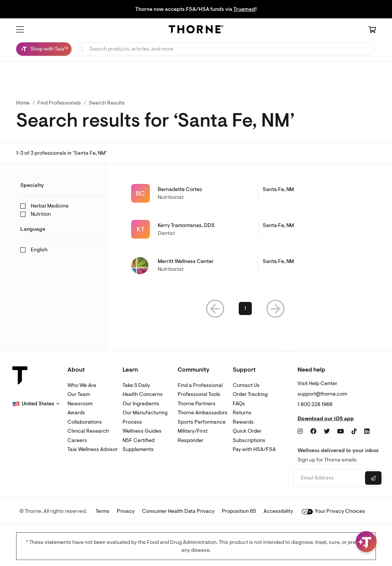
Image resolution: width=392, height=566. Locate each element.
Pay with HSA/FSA (254, 449)
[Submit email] (373, 478)
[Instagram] (300, 432)
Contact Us (246, 385)
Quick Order (247, 431)
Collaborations (85, 422)
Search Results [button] (107, 103)
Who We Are (82, 385)
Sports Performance (202, 422)
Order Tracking (250, 394)
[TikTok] (354, 432)
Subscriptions (249, 440)
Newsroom (80, 404)
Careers (77, 440)
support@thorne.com (322, 394)
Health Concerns (143, 394)
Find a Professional (200, 385)
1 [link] (245, 308)
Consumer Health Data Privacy (178, 511)
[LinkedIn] (367, 432)
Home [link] (23, 103)
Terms (102, 511)
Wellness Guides (142, 431)
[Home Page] (196, 30)
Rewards (243, 422)
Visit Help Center (317, 383)
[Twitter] (327, 432)
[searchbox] (225, 49)
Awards (76, 413)
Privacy (126, 511)
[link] (245, 193)
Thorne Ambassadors (203, 413)
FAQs (239, 404)
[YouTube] (341, 432)
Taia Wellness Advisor (93, 449)
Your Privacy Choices (333, 511)
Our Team (79, 394)
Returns (242, 413)
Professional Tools (199, 394)
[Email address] (328, 478)
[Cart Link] (372, 30)
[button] (20, 30)
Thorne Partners (197, 404)
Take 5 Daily (136, 385)
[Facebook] (313, 432)
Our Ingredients (141, 404)
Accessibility (278, 511)
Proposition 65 (239, 511)
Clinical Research (88, 431)
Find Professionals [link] (59, 103)
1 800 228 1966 (315, 404)
